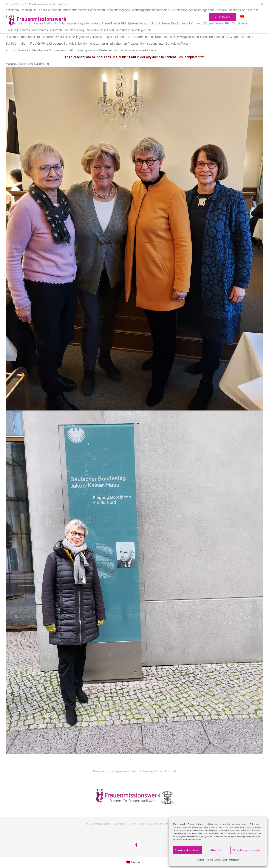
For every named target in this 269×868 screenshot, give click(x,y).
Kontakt (171, 771)
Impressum (234, 860)
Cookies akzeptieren (187, 850)
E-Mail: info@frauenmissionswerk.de (48, 4)
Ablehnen (216, 850)
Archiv (136, 771)
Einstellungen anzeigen (247, 850)
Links (159, 771)
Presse (148, 771)
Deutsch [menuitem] (137, 862)
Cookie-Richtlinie (205, 860)
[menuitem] (250, 17)
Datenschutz (221, 860)
